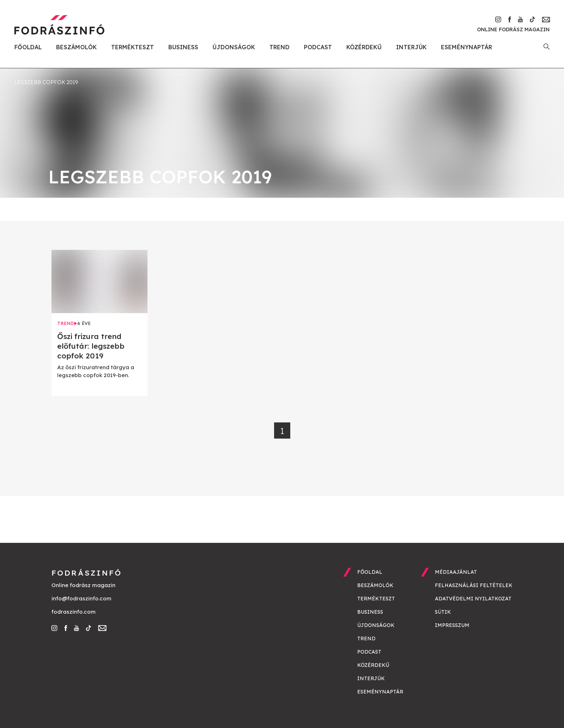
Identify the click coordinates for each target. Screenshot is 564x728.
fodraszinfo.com (74, 612)
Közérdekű (364, 47)
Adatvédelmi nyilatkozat (473, 599)
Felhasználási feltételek (474, 585)
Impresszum (452, 625)
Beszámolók (76, 47)
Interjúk (411, 47)
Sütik (443, 612)
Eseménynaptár (467, 47)
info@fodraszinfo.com (81, 598)
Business (183, 47)
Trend (279, 47)
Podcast (318, 47)
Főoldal (28, 47)
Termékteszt (133, 47)
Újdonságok (234, 47)
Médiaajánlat (456, 572)
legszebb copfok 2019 (46, 82)
